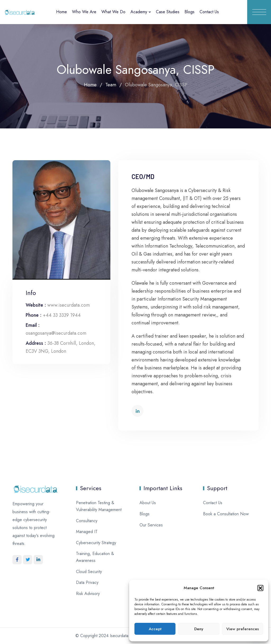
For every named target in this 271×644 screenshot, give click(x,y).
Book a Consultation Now (226, 514)
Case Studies (168, 12)
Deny (199, 629)
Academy (139, 12)
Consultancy (87, 521)
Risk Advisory (88, 594)
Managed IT (87, 532)
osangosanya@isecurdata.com (56, 333)
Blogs (189, 12)
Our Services (151, 525)
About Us (148, 503)
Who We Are (84, 12)
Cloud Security (89, 572)
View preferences (243, 629)
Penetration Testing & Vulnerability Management (99, 506)
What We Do (113, 12)
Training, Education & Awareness (95, 557)
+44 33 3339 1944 (62, 315)
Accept (155, 629)
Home (62, 12)
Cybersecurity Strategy (96, 543)
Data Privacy (87, 582)
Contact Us (209, 12)
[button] (260, 588)
